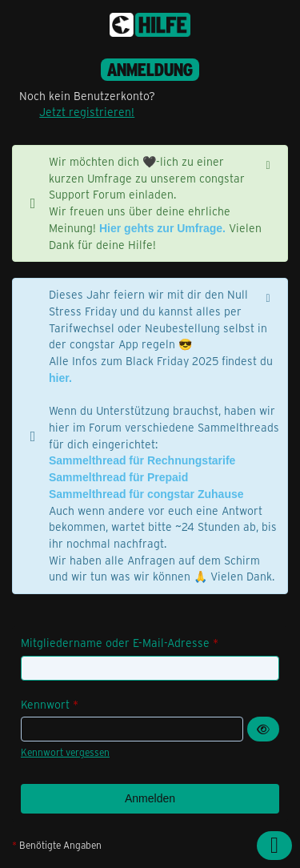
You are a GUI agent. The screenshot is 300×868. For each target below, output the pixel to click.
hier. (60, 378)
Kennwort (45, 704)
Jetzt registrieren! (87, 112)
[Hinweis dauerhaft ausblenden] (270, 163)
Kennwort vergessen (65, 752)
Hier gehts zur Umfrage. (162, 228)
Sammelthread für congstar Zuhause (146, 494)
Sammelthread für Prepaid (118, 477)
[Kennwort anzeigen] (263, 729)
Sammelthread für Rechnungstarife (142, 460)
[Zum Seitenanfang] (274, 846)
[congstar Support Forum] (150, 25)
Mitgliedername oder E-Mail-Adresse (115, 643)
